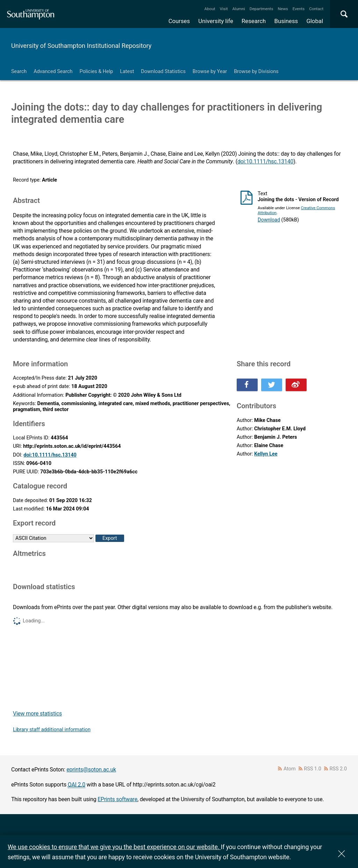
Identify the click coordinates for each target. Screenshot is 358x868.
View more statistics (37, 714)
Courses (179, 21)
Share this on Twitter (272, 385)
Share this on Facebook (247, 385)
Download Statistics (163, 72)
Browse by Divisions (256, 72)
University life (216, 21)
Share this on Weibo (296, 385)
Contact (316, 9)
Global (315, 21)
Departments (262, 9)
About (210, 9)
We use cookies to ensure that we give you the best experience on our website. (114, 847)
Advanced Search (53, 72)
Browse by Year (210, 72)
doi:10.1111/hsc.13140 (265, 161)
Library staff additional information (52, 730)
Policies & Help (96, 72)
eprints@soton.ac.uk (91, 770)
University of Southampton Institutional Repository (81, 46)
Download (269, 220)
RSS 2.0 (338, 769)
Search (19, 72)
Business (286, 21)
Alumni (238, 9)
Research (254, 21)
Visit (224, 9)
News (283, 9)
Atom (290, 769)
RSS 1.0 (313, 769)
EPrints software (117, 799)
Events (299, 9)
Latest (127, 72)
